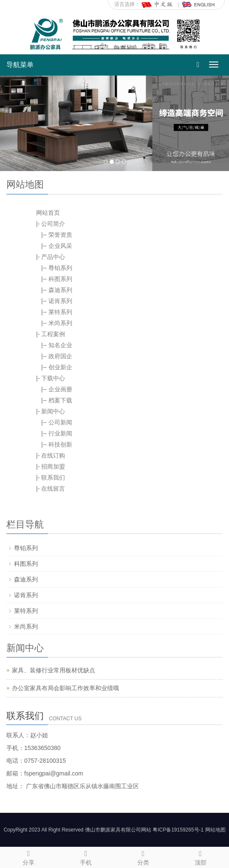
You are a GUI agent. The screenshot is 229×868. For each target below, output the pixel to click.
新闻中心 (53, 411)
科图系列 (60, 279)
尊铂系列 (60, 268)
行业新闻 (60, 433)
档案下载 (60, 400)
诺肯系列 (60, 301)
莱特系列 (60, 312)
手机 (86, 857)
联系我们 (53, 478)
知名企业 (60, 345)
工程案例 (53, 334)
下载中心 (53, 378)
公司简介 (53, 224)
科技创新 (60, 444)
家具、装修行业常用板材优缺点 (54, 670)
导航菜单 (20, 65)
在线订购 (53, 455)
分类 (143, 857)
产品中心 (53, 257)
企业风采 (60, 246)
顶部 (200, 857)
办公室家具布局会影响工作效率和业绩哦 (65, 688)
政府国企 (60, 356)
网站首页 (48, 213)
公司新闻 (60, 422)
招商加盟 (53, 466)
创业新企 (60, 367)
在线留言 (53, 489)
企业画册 (60, 389)
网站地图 (215, 830)
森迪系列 (60, 290)
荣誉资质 (60, 235)
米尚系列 (60, 323)
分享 (29, 857)
